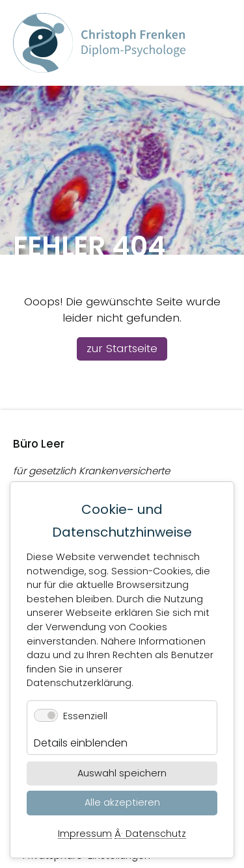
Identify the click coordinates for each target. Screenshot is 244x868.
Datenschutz (156, 834)
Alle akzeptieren (122, 802)
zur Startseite (122, 348)
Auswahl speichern (122, 773)
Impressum (85, 834)
